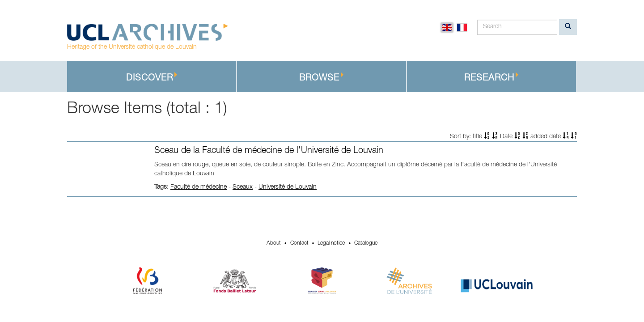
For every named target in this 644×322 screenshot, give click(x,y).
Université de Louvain (288, 187)
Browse (322, 78)
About (274, 243)
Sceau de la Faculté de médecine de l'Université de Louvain (269, 151)
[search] (568, 27)
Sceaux (243, 187)
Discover (152, 78)
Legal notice (331, 243)
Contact (299, 243)
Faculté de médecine (199, 187)
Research (491, 78)
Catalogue (366, 243)
